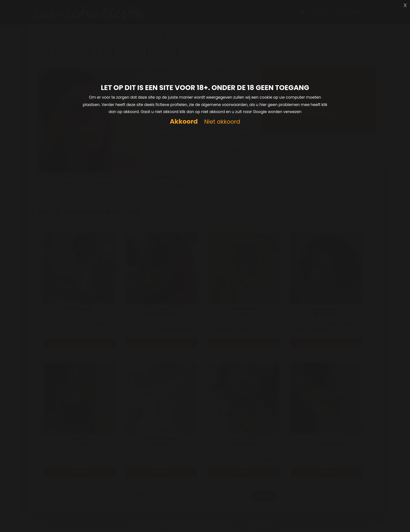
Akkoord (184, 122)
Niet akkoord (222, 122)
